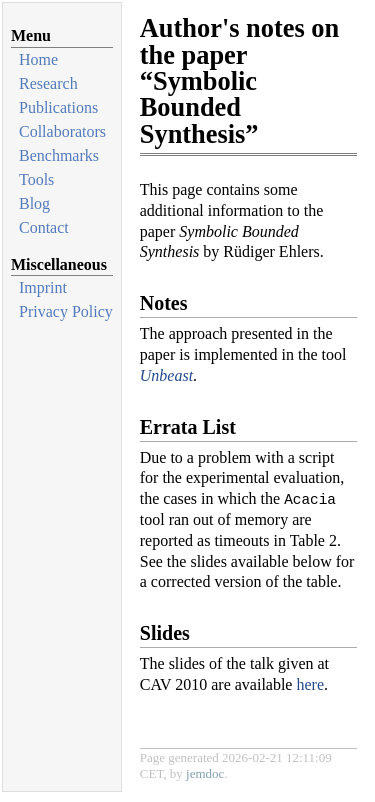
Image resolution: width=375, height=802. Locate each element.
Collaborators (62, 131)
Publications (58, 107)
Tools (36, 179)
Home (38, 59)
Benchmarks (59, 155)
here (310, 684)
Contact (44, 227)
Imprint (43, 287)
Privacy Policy (66, 311)
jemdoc (205, 773)
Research (48, 83)
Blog (34, 203)
